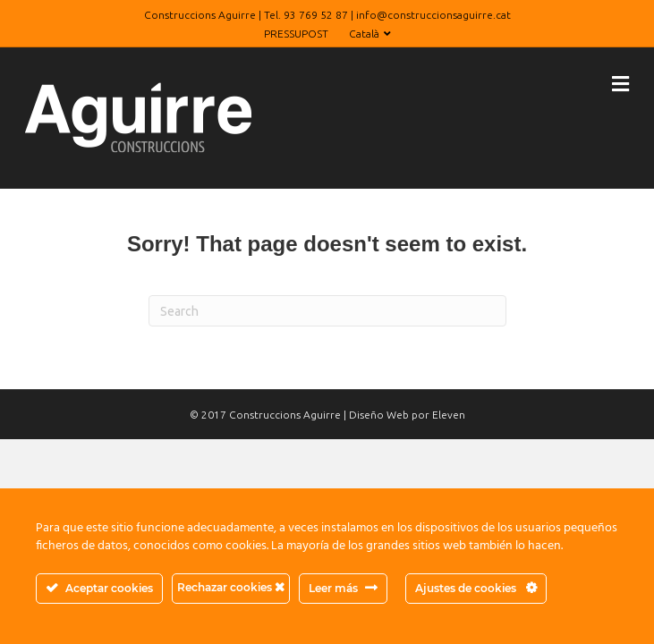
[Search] (327, 311)
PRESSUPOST (296, 34)
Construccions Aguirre (285, 415)
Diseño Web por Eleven (407, 415)
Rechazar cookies (231, 587)
